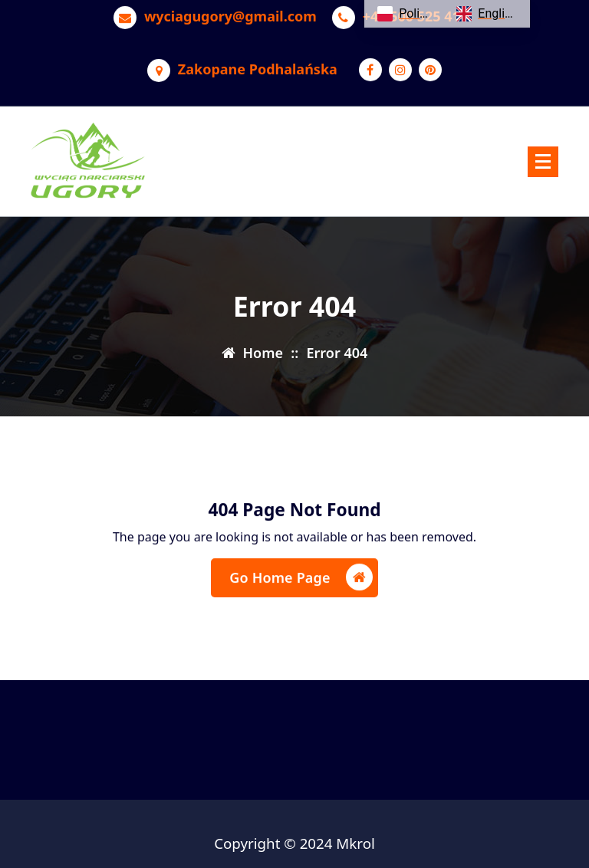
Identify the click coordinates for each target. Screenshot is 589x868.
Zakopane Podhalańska (258, 67)
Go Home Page (301, 579)
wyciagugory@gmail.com (230, 15)
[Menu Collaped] (543, 162)
